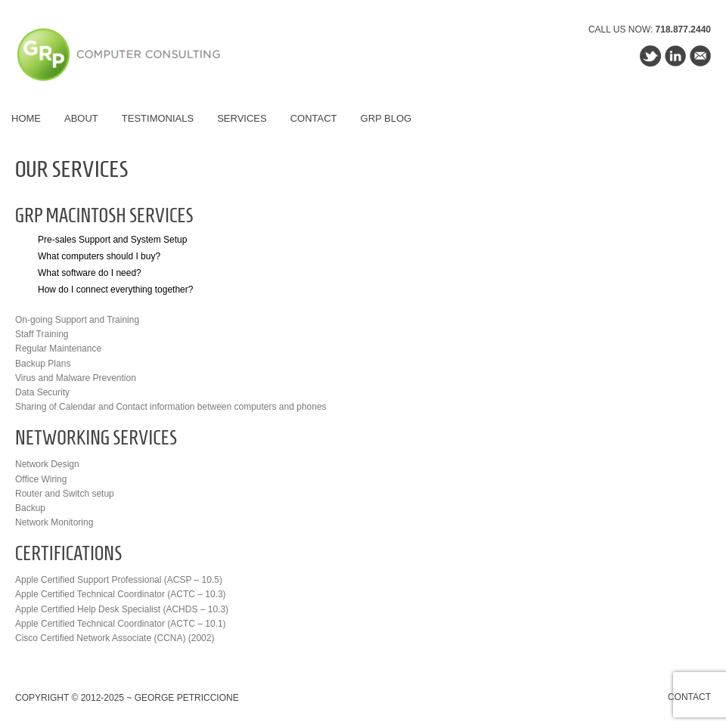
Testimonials (158, 118)
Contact (314, 118)
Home (26, 118)
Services (242, 118)
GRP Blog (386, 118)
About (81, 118)
